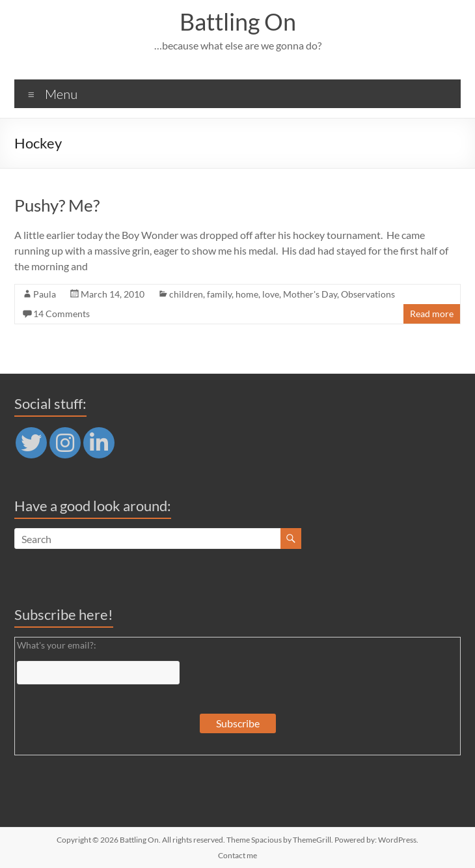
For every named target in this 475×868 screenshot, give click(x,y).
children (186, 294)
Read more (432, 314)
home (247, 294)
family (219, 294)
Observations (368, 294)
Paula (45, 294)
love (271, 294)
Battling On (238, 21)
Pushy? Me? (57, 205)
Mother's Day (310, 294)
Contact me (238, 855)
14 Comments (61, 314)
